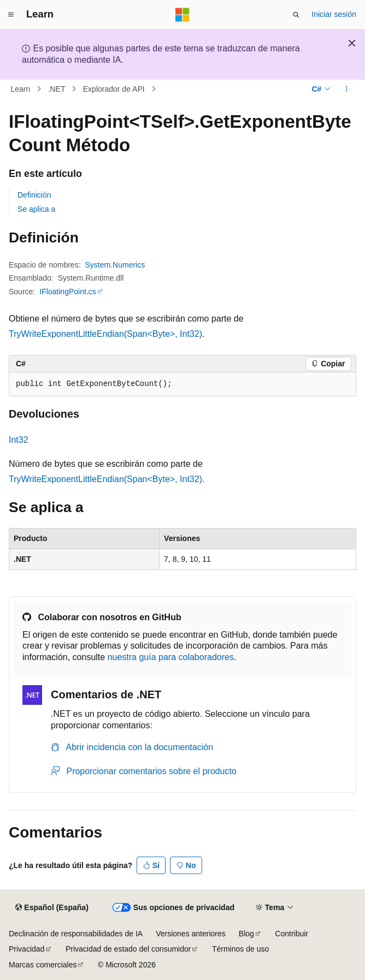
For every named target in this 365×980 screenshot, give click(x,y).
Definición (34, 195)
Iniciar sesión (334, 14)
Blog (246, 934)
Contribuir (292, 934)
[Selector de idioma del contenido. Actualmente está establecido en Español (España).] (52, 907)
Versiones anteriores (191, 934)
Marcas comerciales (43, 965)
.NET (57, 89)
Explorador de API (114, 89)
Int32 (19, 440)
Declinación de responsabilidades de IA (76, 934)
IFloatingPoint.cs (68, 292)
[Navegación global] (11, 15)
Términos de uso (240, 949)
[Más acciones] (347, 89)
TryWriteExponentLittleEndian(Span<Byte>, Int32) (105, 334)
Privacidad (27, 949)
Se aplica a (36, 209)
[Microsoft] (182, 15)
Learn (21, 89)
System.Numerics (115, 265)
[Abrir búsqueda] (296, 15)
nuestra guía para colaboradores (171, 657)
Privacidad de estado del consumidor (128, 949)
